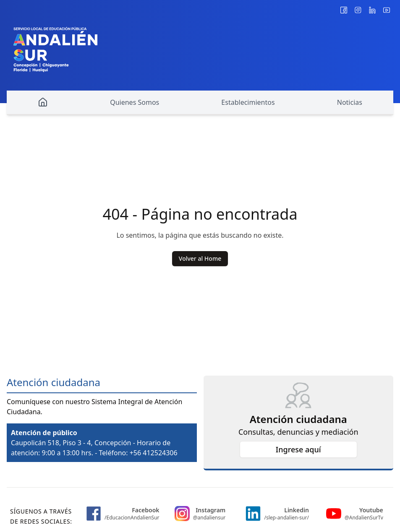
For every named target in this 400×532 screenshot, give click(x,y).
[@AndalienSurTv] (387, 10)
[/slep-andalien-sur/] (372, 10)
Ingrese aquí (298, 449)
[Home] (43, 103)
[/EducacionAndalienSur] (344, 10)
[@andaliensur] (358, 10)
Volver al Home (200, 258)
